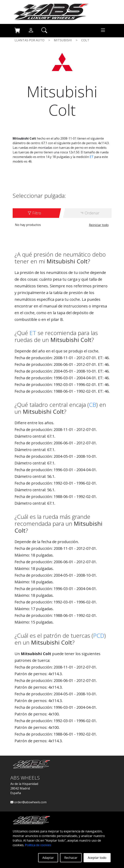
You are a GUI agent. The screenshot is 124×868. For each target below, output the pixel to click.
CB (93, 405)
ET (92, 157)
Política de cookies (38, 845)
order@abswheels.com (28, 802)
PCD (99, 635)
